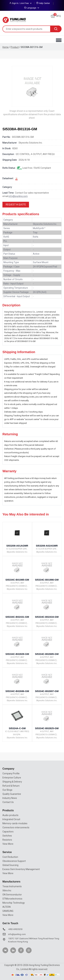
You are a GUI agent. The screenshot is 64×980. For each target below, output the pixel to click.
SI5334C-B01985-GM (17, 580)
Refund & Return (11, 786)
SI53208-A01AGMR (17, 546)
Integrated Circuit (11, 819)
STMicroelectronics (12, 899)
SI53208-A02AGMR (47, 546)
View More (8, 844)
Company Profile (11, 773)
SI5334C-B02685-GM (47, 654)
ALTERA (7, 907)
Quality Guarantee (12, 794)
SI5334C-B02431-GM (17, 617)
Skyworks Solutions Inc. (17, 552)
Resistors (7, 840)
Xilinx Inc (7, 890)
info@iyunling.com (18, 196)
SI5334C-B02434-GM (47, 617)
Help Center (44, 3)
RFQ (56, 16)
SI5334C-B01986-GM (47, 580)
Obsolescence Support (14, 861)
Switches (7, 836)
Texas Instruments (12, 886)
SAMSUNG (8, 911)
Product (15, 47)
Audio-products (10, 815)
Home (6, 47)
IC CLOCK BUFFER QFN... (17, 549)
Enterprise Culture (12, 778)
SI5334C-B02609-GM (17, 654)
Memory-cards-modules (15, 823)
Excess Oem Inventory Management (21, 869)
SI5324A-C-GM (17, 728)
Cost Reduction (10, 857)
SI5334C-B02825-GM (47, 728)
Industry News (10, 798)
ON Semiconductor (12, 895)
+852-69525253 (15, 929)
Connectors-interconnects (16, 827)
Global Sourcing (10, 865)
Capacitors (8, 832)
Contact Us (8, 802)
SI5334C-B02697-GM (47, 691)
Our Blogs (7, 790)
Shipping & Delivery (12, 782)
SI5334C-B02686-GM (17, 691)
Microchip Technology (14, 903)
